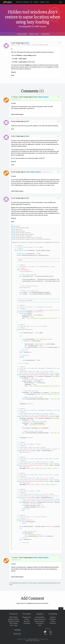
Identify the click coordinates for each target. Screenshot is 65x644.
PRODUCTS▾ (19, 2)
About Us (53, 617)
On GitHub (53, 619)
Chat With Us (40, 623)
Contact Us (53, 623)
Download (17, 630)
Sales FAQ (27, 621)
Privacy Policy (29, 641)
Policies (53, 621)
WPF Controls (14, 617)
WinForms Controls (14, 621)
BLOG (48, 2)
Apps (16, 625)
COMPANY (42, 2)
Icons (11, 625)
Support (40, 614)
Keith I (27, 43)
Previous (21, 34)
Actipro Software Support (41, 97)
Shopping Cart (27, 617)
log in (22, 603)
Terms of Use (36, 641)
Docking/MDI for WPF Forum (32, 27)
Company (53, 614)
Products (14, 614)
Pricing (27, 619)
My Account (17, 634)
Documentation (40, 617)
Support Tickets (40, 621)
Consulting (27, 623)
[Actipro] (8, 2)
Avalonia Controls (14, 619)
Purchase (27, 614)
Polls (40, 625)
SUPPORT (36, 2)
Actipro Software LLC (33, 639)
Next (45, 34)
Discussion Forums (40, 619)
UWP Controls (14, 623)
